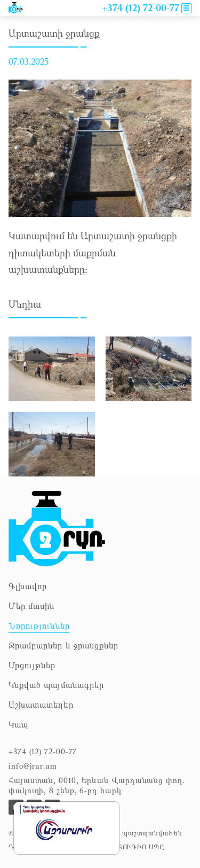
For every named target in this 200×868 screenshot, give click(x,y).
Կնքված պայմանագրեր (56, 685)
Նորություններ (39, 625)
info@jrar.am (33, 766)
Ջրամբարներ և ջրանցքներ (63, 645)
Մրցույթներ (32, 665)
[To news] (16, 8)
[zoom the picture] (52, 342)
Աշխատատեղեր (41, 705)
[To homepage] (57, 529)
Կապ (18, 724)
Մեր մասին (31, 606)
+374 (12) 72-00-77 (43, 751)
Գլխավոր (28, 586)
